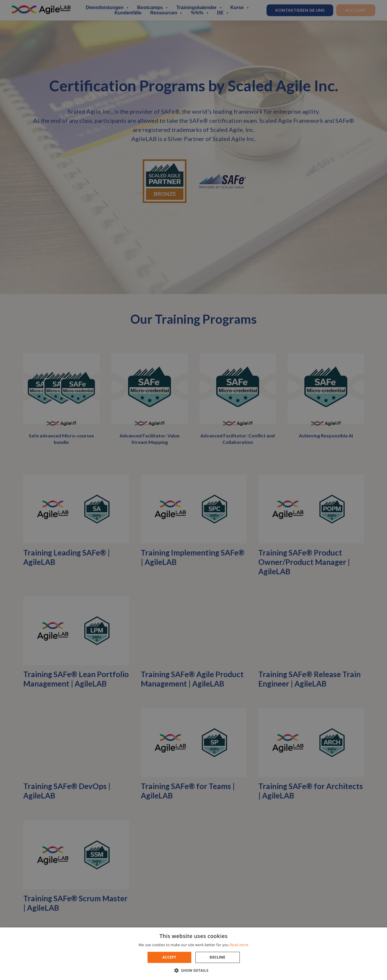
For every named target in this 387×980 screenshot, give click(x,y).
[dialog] (193, 490)
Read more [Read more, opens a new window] (239, 945)
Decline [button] (217, 957)
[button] (194, 970)
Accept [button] (169, 957)
